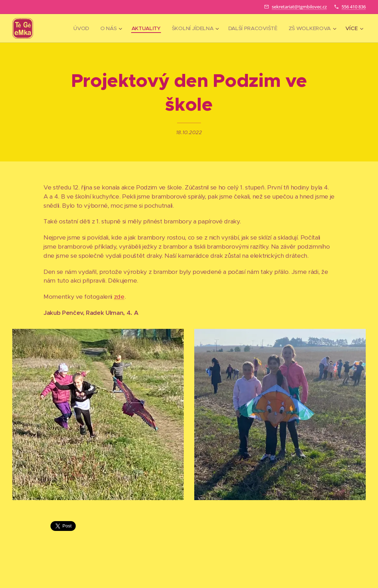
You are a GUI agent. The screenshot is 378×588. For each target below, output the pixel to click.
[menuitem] (77, 28)
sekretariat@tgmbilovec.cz (299, 7)
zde (119, 297)
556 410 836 (354, 7)
